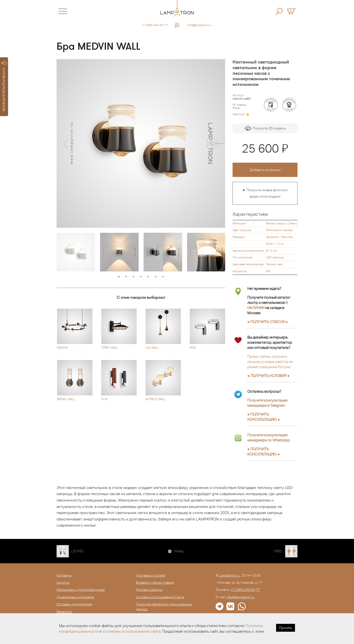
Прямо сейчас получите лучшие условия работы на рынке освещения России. (270, 362)
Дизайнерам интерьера (75, 597)
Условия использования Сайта (160, 597)
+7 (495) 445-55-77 (155, 25)
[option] (141, 143)
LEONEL (78, 551)
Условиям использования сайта (132, 631)
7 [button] (163, 277)
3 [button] (133, 277)
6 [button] (156, 277)
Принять (286, 628)
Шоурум (63, 582)
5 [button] (148, 277)
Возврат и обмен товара (155, 582)
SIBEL (278, 551)
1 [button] (119, 277)
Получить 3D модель (265, 129)
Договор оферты (149, 590)
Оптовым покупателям (74, 604)
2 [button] (126, 277)
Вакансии (64, 612)
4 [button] (141, 277)
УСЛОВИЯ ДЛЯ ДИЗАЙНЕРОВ (4, 86)
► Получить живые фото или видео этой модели (265, 193)
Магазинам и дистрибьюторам (81, 590)
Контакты (64, 575)
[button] (66, 143)
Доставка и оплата (150, 575)
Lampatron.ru (229, 575)
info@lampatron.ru (199, 25)
